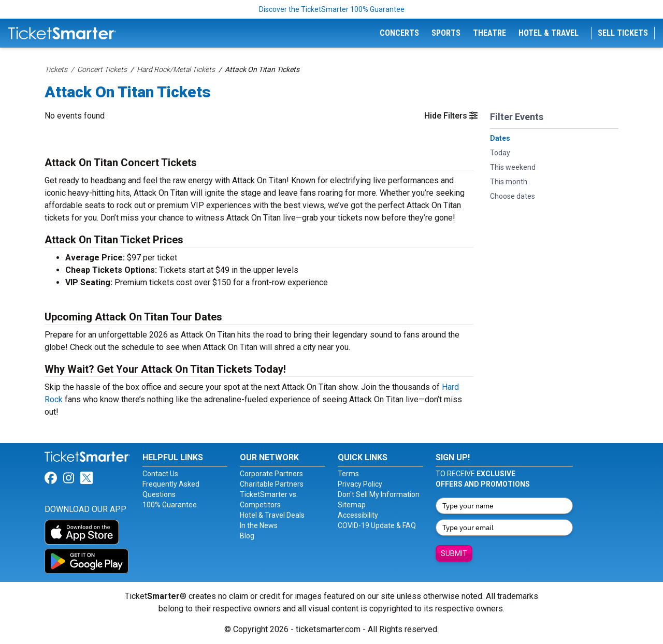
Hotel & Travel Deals (272, 515)
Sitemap (352, 505)
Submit (454, 553)
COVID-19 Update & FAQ (377, 525)
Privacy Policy (360, 484)
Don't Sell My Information (379, 494)
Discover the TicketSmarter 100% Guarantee (332, 9)
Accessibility (358, 515)
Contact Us (160, 474)
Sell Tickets (623, 33)
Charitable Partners (272, 484)
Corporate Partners (271, 474)
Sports (446, 33)
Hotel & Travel (549, 33)
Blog (247, 536)
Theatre (489, 33)
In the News (259, 525)
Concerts (399, 33)
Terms (348, 474)
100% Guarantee (170, 505)
